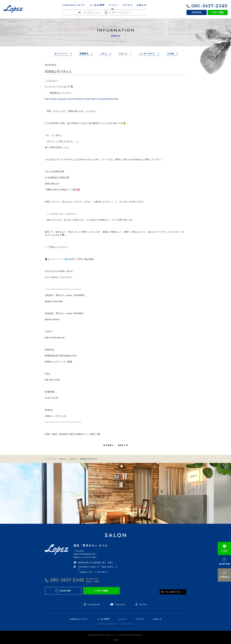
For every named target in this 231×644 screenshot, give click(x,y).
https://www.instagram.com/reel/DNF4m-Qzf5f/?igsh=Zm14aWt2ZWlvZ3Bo (82, 99)
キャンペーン (61, 54)
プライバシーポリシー (108, 624)
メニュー (123, 619)
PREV (110, 445)
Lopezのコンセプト (79, 619)
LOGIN (115, 640)
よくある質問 (103, 619)
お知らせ (123, 54)
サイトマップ (127, 624)
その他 (170, 54)
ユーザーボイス (147, 54)
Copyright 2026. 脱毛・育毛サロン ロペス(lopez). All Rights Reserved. (115, 635)
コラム (104, 54)
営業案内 (84, 54)
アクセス (140, 619)
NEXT (122, 445)
